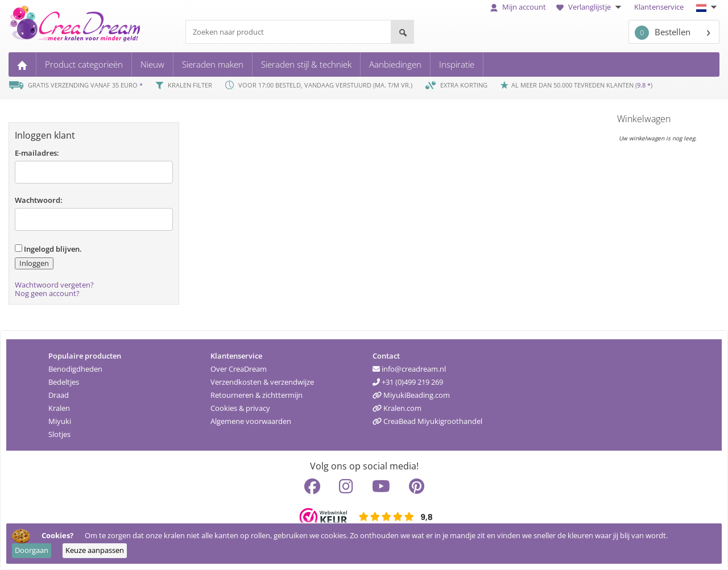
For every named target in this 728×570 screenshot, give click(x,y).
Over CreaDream (239, 369)
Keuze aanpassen (95, 550)
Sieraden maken (213, 64)
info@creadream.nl (409, 369)
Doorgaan (32, 550)
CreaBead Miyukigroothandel (427, 421)
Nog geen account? (47, 293)
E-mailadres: (37, 153)
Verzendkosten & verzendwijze (262, 382)
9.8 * (644, 85)
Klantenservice (659, 7)
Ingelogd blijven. (48, 249)
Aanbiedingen (395, 64)
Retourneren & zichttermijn (257, 395)
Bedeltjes (64, 382)
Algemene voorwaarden (251, 421)
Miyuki (60, 421)
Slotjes (59, 434)
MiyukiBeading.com (411, 395)
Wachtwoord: (39, 200)
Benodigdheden (75, 369)
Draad (59, 395)
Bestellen (663, 33)
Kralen (59, 408)
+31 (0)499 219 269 (408, 382)
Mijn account (518, 7)
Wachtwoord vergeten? (54, 285)
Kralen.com (397, 408)
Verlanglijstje (590, 7)
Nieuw (152, 64)
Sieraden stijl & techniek (306, 64)
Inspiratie (457, 64)
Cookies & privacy (240, 408)
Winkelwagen (644, 119)
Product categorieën (84, 64)
